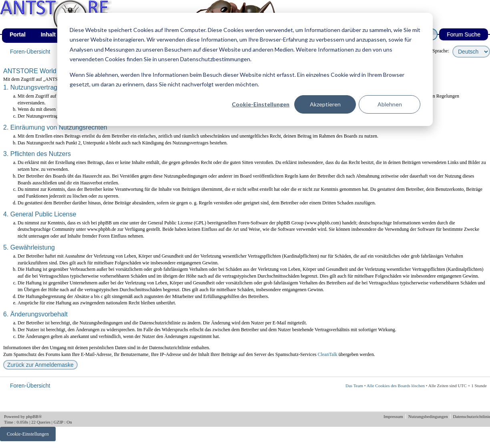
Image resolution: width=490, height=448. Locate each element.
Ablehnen (390, 104)
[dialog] (245, 69)
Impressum (394, 416)
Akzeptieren (325, 104)
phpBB (32, 416)
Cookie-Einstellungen (261, 104)
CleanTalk (327, 354)
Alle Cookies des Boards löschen (396, 386)
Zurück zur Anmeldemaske (40, 365)
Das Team (354, 386)
